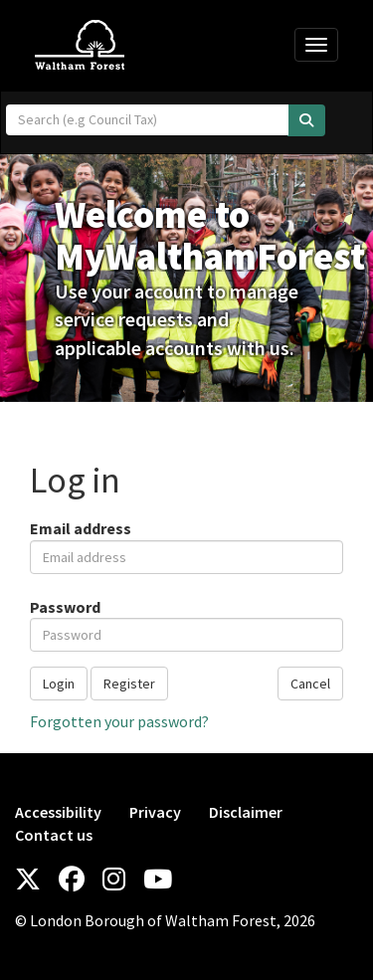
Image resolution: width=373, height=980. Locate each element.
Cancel (310, 684)
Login (59, 684)
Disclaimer (246, 812)
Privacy (155, 812)
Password (65, 607)
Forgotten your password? (119, 721)
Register (129, 684)
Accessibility (58, 812)
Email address (81, 528)
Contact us (54, 835)
